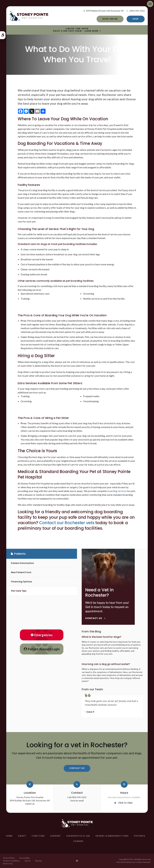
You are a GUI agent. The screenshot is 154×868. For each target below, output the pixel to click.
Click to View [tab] (125, 803)
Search (27, 861)
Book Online (110, 19)
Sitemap (38, 861)
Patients (140, 836)
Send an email (77, 801)
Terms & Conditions (12, 861)
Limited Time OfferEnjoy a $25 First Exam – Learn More (76, 30)
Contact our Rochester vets (67, 523)
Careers (78, 841)
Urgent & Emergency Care (112, 836)
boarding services (117, 491)
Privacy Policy (9, 858)
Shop (136, 19)
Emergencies (42, 635)
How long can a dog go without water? (106, 664)
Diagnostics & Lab (78, 836)
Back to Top (8, 864)
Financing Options (22, 582)
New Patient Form (21, 572)
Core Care (38, 836)
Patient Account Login (42, 649)
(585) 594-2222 (137, 11)
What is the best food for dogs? (101, 637)
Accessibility (24, 858)
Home (9, 836)
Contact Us (77, 768)
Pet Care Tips (19, 591)
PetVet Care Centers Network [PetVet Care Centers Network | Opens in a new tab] (138, 862)
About (22, 836)
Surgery (55, 836)
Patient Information (22, 563)
